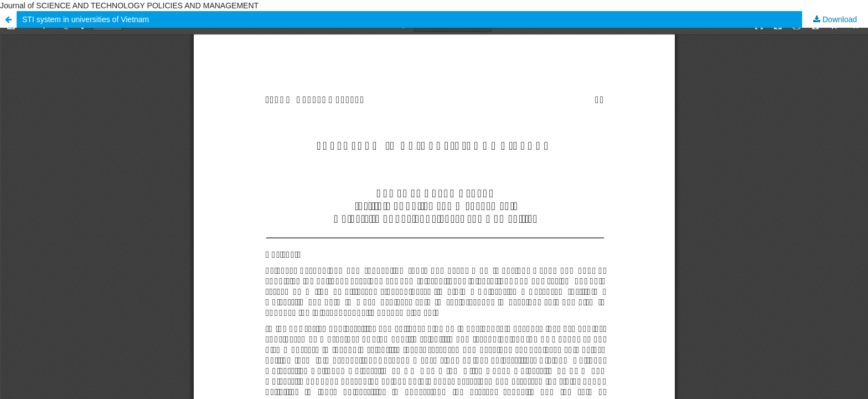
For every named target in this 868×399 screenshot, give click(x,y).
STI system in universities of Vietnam (86, 19)
